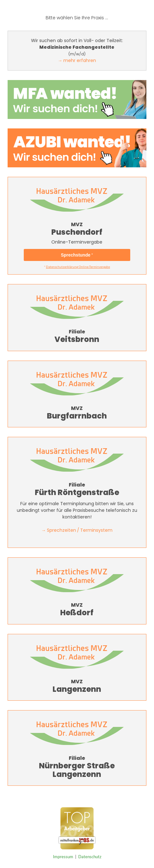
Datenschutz (90, 857)
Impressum (63, 857)
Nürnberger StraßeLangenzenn (77, 754)
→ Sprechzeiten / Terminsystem (77, 530)
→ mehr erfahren (77, 60)
